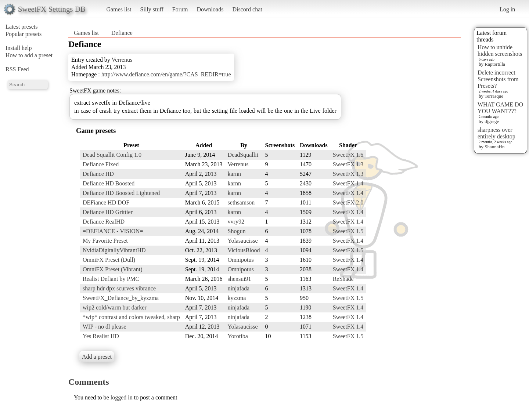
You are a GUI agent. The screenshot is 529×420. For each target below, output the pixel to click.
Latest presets (22, 27)
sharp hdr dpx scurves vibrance (119, 288)
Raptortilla (495, 64)
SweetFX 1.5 (348, 155)
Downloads (210, 9)
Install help (19, 48)
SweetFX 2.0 (348, 202)
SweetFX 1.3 (348, 164)
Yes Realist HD (101, 336)
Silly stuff (152, 9)
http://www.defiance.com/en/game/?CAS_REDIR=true (166, 74)
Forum (180, 9)
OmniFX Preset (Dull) (109, 260)
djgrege (492, 121)
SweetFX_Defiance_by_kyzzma (121, 298)
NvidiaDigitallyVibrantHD (114, 250)
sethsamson (241, 202)
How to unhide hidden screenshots (500, 50)
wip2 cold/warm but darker (115, 307)
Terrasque (494, 96)
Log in (507, 9)
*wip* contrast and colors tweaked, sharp (131, 317)
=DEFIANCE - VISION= (113, 231)
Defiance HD (98, 174)
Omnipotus (241, 260)
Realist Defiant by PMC (111, 279)
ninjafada (239, 288)
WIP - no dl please (104, 327)
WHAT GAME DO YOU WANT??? (500, 108)
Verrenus (122, 60)
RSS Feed (17, 69)
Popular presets (24, 34)
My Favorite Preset (105, 241)
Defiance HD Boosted (109, 183)
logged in (122, 397)
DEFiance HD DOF (106, 202)
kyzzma (237, 298)
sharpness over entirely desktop (496, 133)
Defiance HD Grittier (108, 212)
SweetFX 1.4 (348, 183)
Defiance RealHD (104, 222)
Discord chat (247, 9)
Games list (119, 9)
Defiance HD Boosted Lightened (121, 193)
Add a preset (97, 357)
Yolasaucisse (243, 241)
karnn (234, 174)
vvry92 (236, 222)
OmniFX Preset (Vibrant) (113, 269)
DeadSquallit (243, 155)
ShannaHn (494, 147)
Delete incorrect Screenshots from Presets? (498, 79)
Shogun (237, 231)
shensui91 (240, 279)
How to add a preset (29, 55)
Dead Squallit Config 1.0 (112, 155)
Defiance (122, 33)
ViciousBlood (244, 250)
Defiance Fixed (101, 164)
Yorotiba (238, 336)
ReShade (343, 279)
